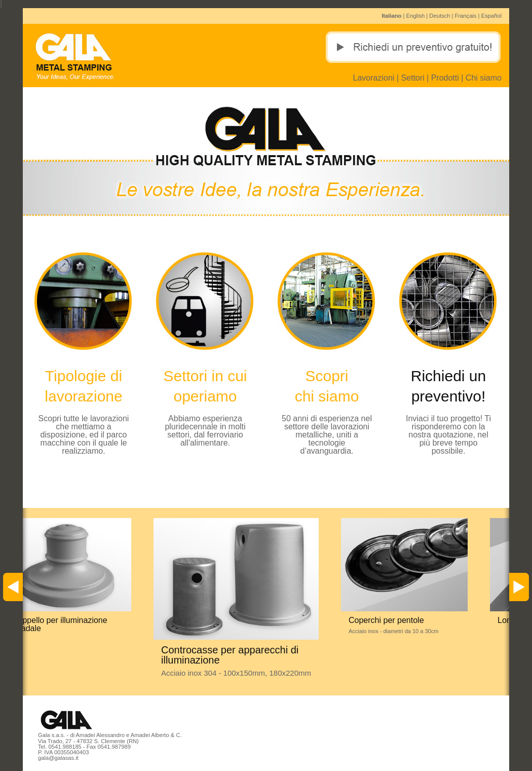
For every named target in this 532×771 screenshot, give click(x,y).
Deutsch (440, 16)
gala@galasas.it (58, 758)
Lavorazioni (374, 78)
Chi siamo (484, 78)
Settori (412, 78)
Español (491, 16)
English (416, 16)
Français (466, 16)
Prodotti (445, 78)
